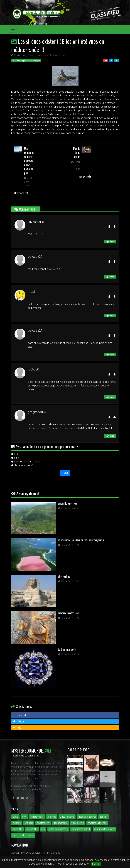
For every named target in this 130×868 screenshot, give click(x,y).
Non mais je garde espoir (28, 462)
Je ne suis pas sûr (24, 465)
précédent (21, 193)
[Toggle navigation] (13, 29)
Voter (65, 473)
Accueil (15, 853)
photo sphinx (64, 576)
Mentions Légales (31, 853)
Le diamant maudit (67, 649)
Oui (16, 454)
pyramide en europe (67, 503)
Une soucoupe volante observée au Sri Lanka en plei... (29, 161)
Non (17, 458)
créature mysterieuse (68, 613)
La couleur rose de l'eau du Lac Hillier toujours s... (82, 540)
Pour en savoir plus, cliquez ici (73, 864)
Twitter (19, 721)
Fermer (96, 864)
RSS (17, 728)
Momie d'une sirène (77, 153)
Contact (55, 853)
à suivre (85, 177)
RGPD (46, 853)
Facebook (20, 715)
